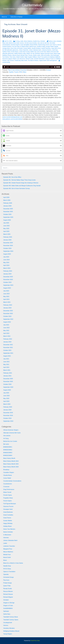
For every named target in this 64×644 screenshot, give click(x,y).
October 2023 (7, 282)
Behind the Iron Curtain (10, 441)
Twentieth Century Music (11, 617)
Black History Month (9, 458)
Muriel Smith (7, 557)
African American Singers (11, 430)
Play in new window (14, 70)
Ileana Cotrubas (8, 532)
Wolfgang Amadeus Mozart (11, 631)
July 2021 (6, 359)
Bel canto (6, 444)
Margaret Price (8, 549)
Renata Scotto (8, 589)
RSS (21, 72)
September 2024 (8, 251)
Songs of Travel (50, 59)
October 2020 (7, 384)
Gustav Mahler (27, 48)
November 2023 (8, 280)
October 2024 (7, 248)
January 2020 (7, 410)
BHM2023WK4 (8, 455)
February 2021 (8, 373)
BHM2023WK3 (8, 453)
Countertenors (8, 484)
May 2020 (6, 398)
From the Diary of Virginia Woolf (20, 46)
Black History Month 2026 (11, 467)
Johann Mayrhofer (24, 50)
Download (24, 70)
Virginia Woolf (43, 60)
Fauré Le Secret (57, 45)
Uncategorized (8, 623)
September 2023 (8, 285)
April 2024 (6, 265)
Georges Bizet (6, 48)
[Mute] (55, 67)
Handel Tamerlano (46, 48)
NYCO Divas (7, 569)
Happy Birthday (8, 523)
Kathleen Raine (6, 52)
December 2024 (8, 243)
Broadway (6, 470)
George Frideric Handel (52, 46)
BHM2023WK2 (8, 450)
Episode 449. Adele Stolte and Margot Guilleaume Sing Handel (22, 186)
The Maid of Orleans (33, 60)
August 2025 (7, 220)
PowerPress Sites (35, 641)
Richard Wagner (8, 597)
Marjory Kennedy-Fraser (47, 53)
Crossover (6, 487)
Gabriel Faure (33, 46)
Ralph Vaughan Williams (31, 57)
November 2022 (8, 314)
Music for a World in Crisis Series (13, 563)
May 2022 (6, 330)
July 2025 (6, 223)
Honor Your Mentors (9, 529)
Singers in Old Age (9, 603)
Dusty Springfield (25, 45)
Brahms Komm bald (14, 43)
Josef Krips (55, 50)
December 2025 (8, 209)
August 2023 (7, 288)
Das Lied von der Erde (43, 43)
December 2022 (8, 311)
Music (5, 560)
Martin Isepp (57, 53)
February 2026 (8, 203)
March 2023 (7, 302)
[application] (32, 67)
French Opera (7, 501)
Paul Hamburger (55, 55)
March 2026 (7, 200)
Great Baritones (8, 512)
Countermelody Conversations (12, 481)
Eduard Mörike (34, 45)
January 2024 (7, 274)
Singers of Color (8, 606)
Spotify (11, 72)
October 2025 (7, 214)
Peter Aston (13, 57)
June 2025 (6, 226)
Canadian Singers (9, 472)
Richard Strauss (8, 594)
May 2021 (6, 364)
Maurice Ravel (16, 55)
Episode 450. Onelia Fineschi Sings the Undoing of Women (21, 183)
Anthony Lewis (52, 41)
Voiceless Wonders (9, 628)
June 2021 (6, 362)
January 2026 (7, 206)
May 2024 (6, 263)
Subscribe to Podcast (16, 17)
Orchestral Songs (8, 577)
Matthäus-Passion (7, 55)
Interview (6, 538)
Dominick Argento (15, 45)
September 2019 (8, 421)
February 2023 (8, 305)
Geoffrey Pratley (41, 46)
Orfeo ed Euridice (45, 55)
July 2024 (6, 257)
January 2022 (7, 342)
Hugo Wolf (54, 48)
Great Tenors (7, 518)
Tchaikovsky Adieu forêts (21, 60)
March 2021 (7, 370)
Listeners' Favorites (9, 546)
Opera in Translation (9, 572)
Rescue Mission (8, 591)
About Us (4, 17)
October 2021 (7, 350)
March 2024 (7, 268)
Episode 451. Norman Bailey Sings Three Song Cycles (19, 180)
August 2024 (7, 254)
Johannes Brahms (47, 50)
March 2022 (7, 336)
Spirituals (6, 611)
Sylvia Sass (7, 614)
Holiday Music (7, 526)
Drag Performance (9, 489)
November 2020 (8, 381)
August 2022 (7, 322)
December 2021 (8, 345)
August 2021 (7, 356)
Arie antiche (7, 436)
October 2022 (7, 316)
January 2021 (7, 376)
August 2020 (7, 390)
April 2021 (6, 367)
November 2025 (8, 212)
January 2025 (7, 240)
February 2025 (8, 237)
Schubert (43, 41)
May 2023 (6, 297)
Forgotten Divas (8, 498)
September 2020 (8, 387)
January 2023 (7, 308)
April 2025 (6, 231)
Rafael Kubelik (20, 57)
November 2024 (8, 246)
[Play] (5, 67)
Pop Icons (6, 580)
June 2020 (6, 396)
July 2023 (6, 291)
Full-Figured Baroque (10, 504)
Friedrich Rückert (7, 46)
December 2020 (8, 379)
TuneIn (16, 72)
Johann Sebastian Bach (35, 50)
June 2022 (6, 328)
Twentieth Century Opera (11, 620)
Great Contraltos (8, 515)
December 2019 (8, 413)
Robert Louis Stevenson (19, 59)
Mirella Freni (7, 555)
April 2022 (6, 333)
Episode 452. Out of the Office (12, 177)
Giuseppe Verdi (8, 509)
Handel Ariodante (36, 48)
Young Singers (8, 634)
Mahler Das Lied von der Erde (38, 52)
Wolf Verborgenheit (52, 60)
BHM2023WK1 (8, 447)
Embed (49, 70)
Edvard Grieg (41, 45)
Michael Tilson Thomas (26, 55)
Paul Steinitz (6, 57)
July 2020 (6, 393)
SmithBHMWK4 (8, 608)
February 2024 (8, 271)
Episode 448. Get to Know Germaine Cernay (17, 188)
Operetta (6, 574)
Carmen (22, 43)
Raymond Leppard (7, 59)
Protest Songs (8, 583)
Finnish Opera (8, 495)
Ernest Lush (49, 45)
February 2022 (8, 339)
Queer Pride (7, 586)
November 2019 (8, 415)
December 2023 (8, 277)
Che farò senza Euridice (31, 43)
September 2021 (8, 353)
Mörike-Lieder (37, 55)
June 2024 (6, 260)
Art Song (17, 41)
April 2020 (6, 401)
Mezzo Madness (28, 41)
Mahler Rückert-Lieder (20, 53)
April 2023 (6, 299)
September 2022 (8, 319)
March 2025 (7, 234)
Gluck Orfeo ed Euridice (17, 48)
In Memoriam (7, 535)
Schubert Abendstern (39, 59)
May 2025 (6, 229)
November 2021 (8, 347)
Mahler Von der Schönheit (33, 53)
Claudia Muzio (8, 475)
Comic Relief (7, 478)
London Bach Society (24, 52)
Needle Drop (36, 41)
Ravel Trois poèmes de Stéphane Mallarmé (49, 57)
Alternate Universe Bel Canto (12, 433)
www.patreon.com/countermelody (12, 119)
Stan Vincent (11, 60)
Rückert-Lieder (30, 59)
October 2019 (7, 418)
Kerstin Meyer (15, 52)
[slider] (30, 67)
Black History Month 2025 (11, 464)
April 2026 (6, 197)
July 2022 (6, 325)
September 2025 (8, 217)
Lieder (22, 41)
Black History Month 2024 (11, 461)
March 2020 (7, 404)
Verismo (6, 625)
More (25, 72)
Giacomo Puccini (8, 506)
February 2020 (8, 407)
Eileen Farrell (7, 492)
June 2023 (6, 294)
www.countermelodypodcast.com (13, 117)
